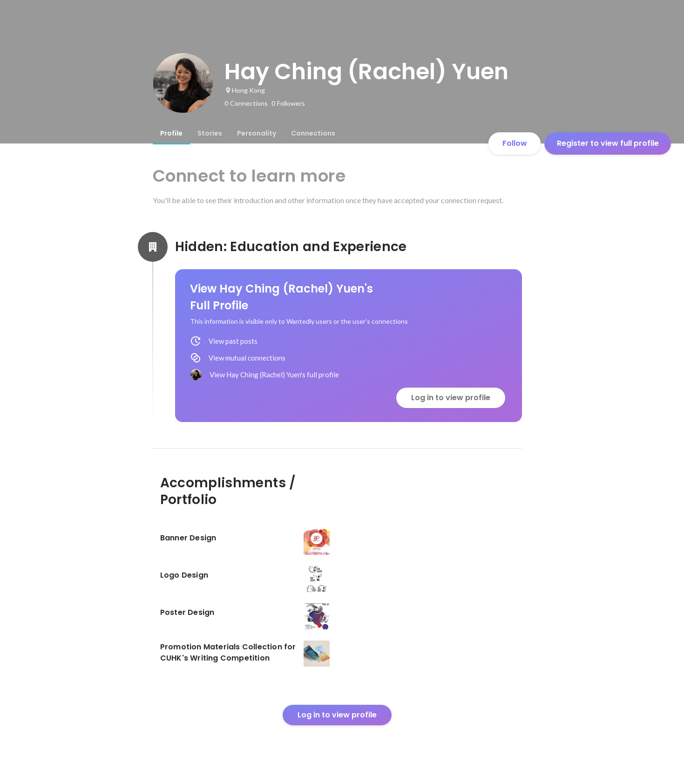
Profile (171, 133)
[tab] (171, 133)
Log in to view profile (451, 398)
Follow (515, 143)
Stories (210, 133)
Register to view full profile (608, 143)
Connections (313, 133)
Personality (257, 133)
